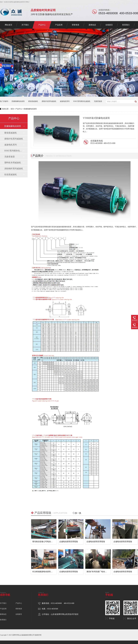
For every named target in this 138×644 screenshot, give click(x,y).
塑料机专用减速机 (13, 163)
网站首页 (9, 25)
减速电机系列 (65, 101)
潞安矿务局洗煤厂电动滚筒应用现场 (101, 572)
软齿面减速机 (11, 175)
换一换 (77, 513)
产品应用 (59, 25)
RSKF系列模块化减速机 (82, 101)
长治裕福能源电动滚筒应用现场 (45, 572)
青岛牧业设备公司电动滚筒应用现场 (47, 542)
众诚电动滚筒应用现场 (69, 542)
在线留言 (109, 25)
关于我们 (25, 25)
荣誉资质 (76, 25)
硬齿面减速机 (33, 101)
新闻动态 (92, 25)
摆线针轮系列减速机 (49, 101)
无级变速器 (98, 101)
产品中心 (42, 25)
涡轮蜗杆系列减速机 (14, 169)
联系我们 (126, 25)
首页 (12, 109)
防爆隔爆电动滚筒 (18, 101)
